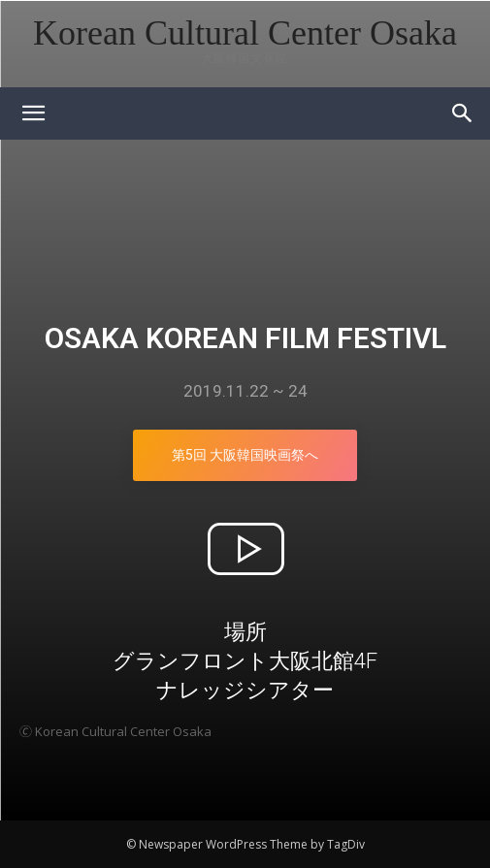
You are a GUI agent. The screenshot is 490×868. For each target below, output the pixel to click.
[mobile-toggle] (33, 113)
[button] (463, 113)
